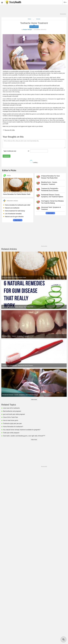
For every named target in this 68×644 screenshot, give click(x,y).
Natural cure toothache (12, 208)
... (33, 19)
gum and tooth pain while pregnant (14, 414)
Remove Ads (63, 14)
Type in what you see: (10, 151)
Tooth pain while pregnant (11, 433)
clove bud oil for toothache (11, 408)
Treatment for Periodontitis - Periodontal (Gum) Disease (50, 190)
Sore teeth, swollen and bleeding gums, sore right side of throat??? (24, 436)
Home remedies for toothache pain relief (18, 205)
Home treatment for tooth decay (15, 211)
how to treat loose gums (11, 420)
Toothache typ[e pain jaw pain (12, 423)
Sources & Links (9, 130)
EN (65, 2)
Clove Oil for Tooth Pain (11, 417)
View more (18, 220)
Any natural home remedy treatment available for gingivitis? (22, 430)
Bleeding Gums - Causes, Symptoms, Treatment (49, 183)
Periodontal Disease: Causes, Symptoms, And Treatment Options (52, 196)
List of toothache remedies (13, 214)
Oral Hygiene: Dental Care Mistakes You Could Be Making (52, 202)
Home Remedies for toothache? (13, 427)
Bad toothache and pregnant (12, 411)
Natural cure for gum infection (14, 217)
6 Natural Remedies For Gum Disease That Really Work (50, 177)
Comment (7, 156)
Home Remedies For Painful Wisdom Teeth (17, 194)
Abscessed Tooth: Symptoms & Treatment (51, 208)
